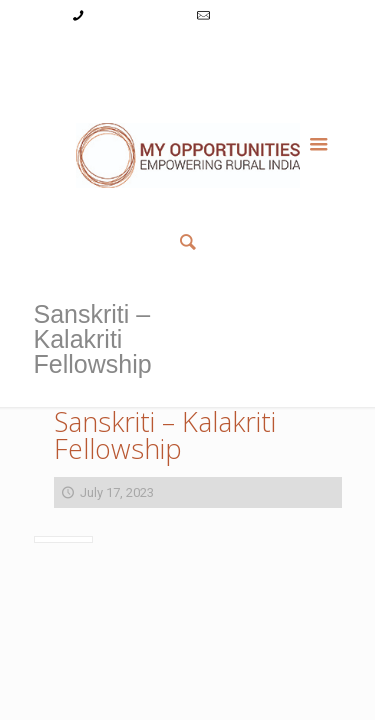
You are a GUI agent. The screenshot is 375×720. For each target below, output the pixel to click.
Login (135, 53)
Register (190, 53)
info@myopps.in (260, 15)
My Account (72, 53)
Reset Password (276, 53)
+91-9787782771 (136, 15)
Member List (187, 74)
